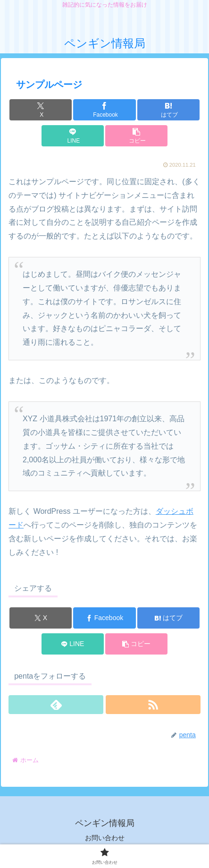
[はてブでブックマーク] (168, 110)
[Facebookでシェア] (104, 110)
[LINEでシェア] (73, 136)
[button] (136, 136)
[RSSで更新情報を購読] (153, 705)
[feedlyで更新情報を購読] (56, 705)
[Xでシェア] (41, 110)
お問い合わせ (105, 838)
